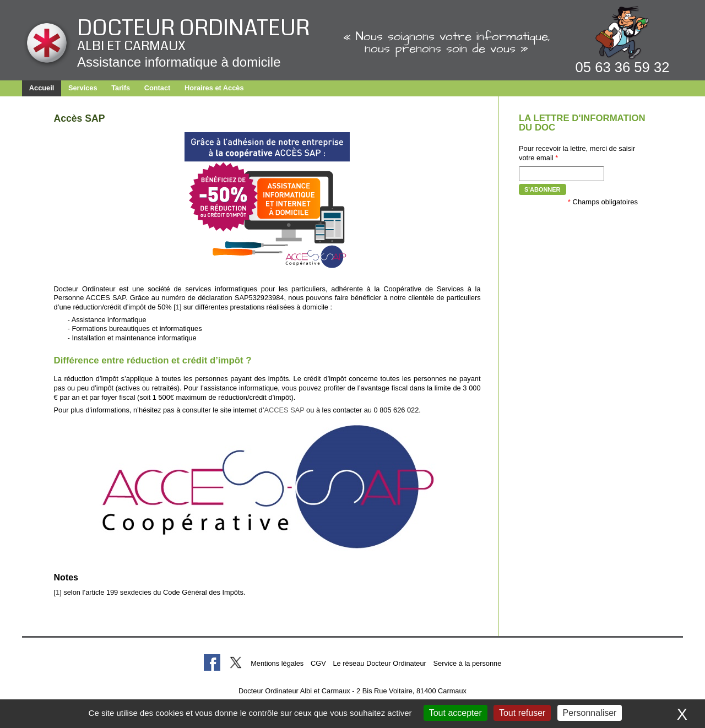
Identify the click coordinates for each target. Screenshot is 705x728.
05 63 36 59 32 (623, 67)
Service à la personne (468, 663)
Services (83, 88)
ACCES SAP (284, 410)
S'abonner (543, 189)
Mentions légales (277, 663)
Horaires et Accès (214, 88)
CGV (318, 663)
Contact (158, 88)
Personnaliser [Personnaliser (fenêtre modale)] (590, 713)
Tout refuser (522, 713)
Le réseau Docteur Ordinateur (379, 663)
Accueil (42, 88)
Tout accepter (455, 713)
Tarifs (121, 88)
